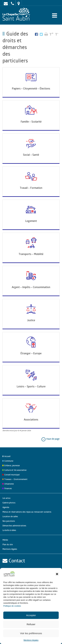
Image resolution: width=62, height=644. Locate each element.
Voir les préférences (31, 633)
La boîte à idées (9, 530)
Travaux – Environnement (16, 479)
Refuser (31, 624)
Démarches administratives (14, 526)
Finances (8, 488)
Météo (5, 540)
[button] (57, 574)
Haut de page (50, 439)
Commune (9, 461)
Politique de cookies (12, 606)
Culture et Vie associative (15, 470)
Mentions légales (31, 640)
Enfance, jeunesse (12, 465)
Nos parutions (9, 521)
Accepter (31, 615)
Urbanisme (9, 484)
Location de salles (10, 516)
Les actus (6, 498)
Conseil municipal (12, 475)
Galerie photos (9, 503)
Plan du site (8, 544)
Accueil (7, 456)
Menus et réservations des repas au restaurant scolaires (27, 512)
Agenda (6, 507)
